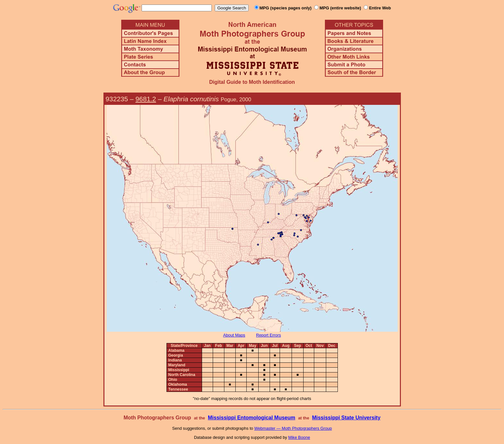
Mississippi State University (346, 418)
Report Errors (268, 335)
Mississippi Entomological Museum (252, 418)
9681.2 (146, 99)
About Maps (234, 335)
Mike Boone (299, 437)
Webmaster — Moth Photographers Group (293, 428)
